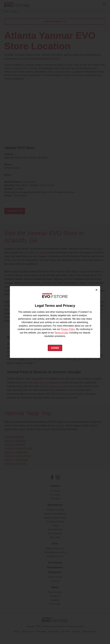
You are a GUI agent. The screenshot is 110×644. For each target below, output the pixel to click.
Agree (55, 348)
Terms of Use (61, 333)
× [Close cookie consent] (96, 290)
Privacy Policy (68, 329)
